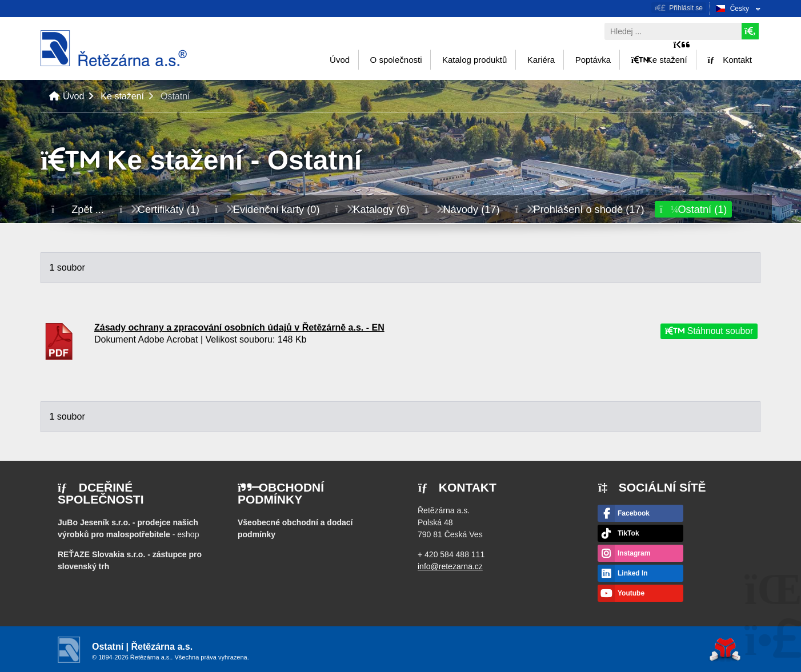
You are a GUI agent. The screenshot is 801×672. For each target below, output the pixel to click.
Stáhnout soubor (708, 331)
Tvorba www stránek (725, 649)
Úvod (114, 48)
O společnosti (396, 60)
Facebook (634, 513)
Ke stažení (659, 60)
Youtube (631, 593)
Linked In (633, 573)
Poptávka (593, 60)
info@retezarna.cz (450, 566)
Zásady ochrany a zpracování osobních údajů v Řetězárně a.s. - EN (239, 327)
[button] (679, 8)
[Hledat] (750, 31)
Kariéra (541, 60)
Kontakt (730, 60)
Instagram (634, 553)
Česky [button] (740, 9)
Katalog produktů (474, 60)
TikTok (628, 533)
